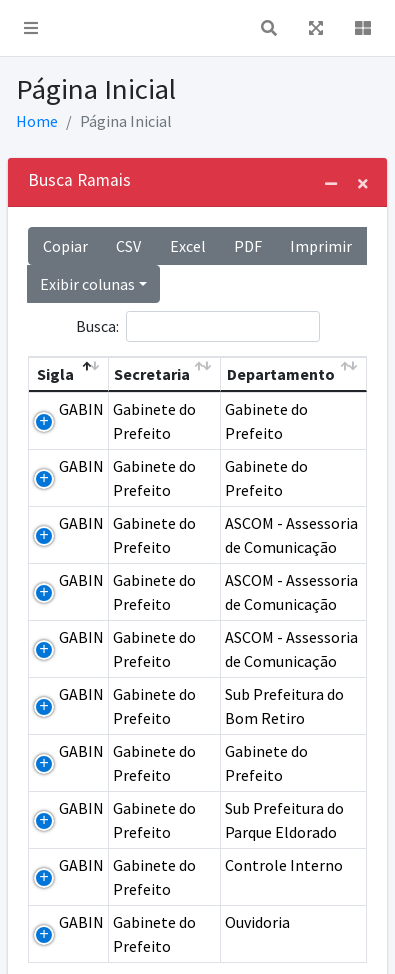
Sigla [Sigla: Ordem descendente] (55, 374)
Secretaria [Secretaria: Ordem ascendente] (152, 374)
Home (37, 121)
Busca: (198, 326)
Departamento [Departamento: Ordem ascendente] (281, 374)
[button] (31, 28)
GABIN (81, 409)
